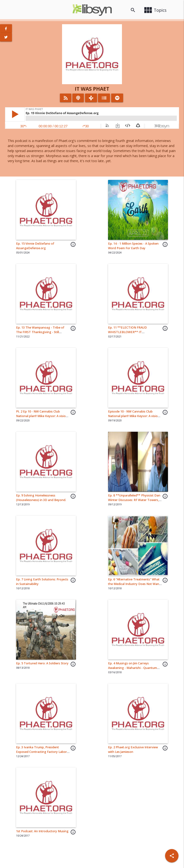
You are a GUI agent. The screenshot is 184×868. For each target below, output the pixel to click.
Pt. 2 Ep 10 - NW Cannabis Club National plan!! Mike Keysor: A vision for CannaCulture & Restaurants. (42, 416)
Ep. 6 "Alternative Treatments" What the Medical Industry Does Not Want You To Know (134, 584)
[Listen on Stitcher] (104, 98)
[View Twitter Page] (6, 37)
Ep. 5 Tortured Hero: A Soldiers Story (42, 663)
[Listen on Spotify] (117, 98)
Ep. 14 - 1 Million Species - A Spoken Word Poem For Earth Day (133, 246)
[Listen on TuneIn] (91, 98)
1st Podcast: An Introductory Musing (42, 831)
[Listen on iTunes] (78, 98)
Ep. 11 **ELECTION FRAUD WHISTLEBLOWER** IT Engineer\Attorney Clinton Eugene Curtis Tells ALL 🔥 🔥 (133, 334)
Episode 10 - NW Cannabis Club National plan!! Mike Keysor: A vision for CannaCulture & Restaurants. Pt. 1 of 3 (135, 418)
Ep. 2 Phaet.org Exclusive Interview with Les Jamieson (133, 750)
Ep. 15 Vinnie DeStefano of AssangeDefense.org (35, 246)
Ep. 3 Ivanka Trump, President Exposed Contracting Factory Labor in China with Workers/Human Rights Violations (42, 754)
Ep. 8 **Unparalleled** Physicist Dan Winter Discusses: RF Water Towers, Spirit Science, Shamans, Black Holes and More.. (134, 502)
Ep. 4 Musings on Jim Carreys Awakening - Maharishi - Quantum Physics (132, 668)
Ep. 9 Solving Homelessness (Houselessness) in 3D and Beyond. (41, 498)
